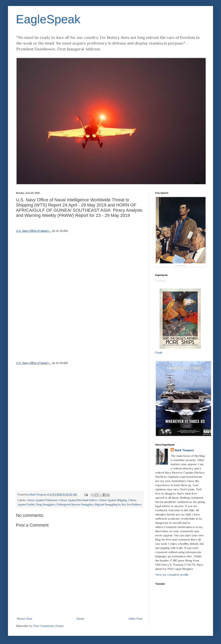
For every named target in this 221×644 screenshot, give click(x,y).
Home (80, 619)
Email (159, 352)
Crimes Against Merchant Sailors (78, 500)
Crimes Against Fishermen (42, 500)
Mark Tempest (184, 450)
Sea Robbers (134, 505)
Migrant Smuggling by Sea (110, 505)
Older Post (135, 619)
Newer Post (25, 619)
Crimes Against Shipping (113, 500)
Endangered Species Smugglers (75, 505)
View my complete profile (172, 575)
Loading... (161, 281)
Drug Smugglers (46, 505)
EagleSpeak (48, 19)
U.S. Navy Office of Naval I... (34, 231)
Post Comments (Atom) (48, 626)
